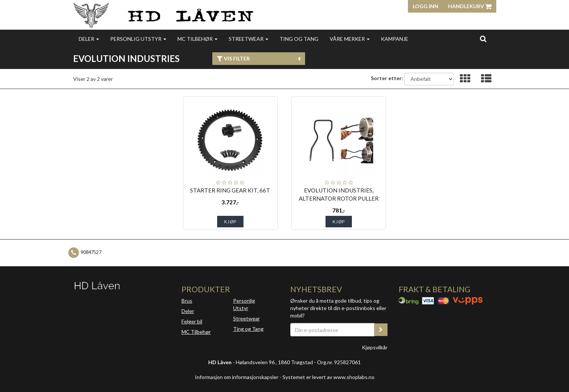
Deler (89, 39)
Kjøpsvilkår (375, 347)
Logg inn (426, 6)
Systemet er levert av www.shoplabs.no (328, 377)
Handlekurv (470, 6)
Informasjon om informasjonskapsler (237, 377)
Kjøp (230, 222)
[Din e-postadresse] (333, 330)
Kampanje (395, 39)
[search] (483, 39)
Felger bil (192, 321)
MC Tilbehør (197, 39)
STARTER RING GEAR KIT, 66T (230, 190)
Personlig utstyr (138, 39)
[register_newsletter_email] (381, 330)
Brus (187, 301)
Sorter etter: (387, 78)
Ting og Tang (299, 39)
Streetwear (248, 39)
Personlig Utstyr (244, 304)
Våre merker (350, 39)
